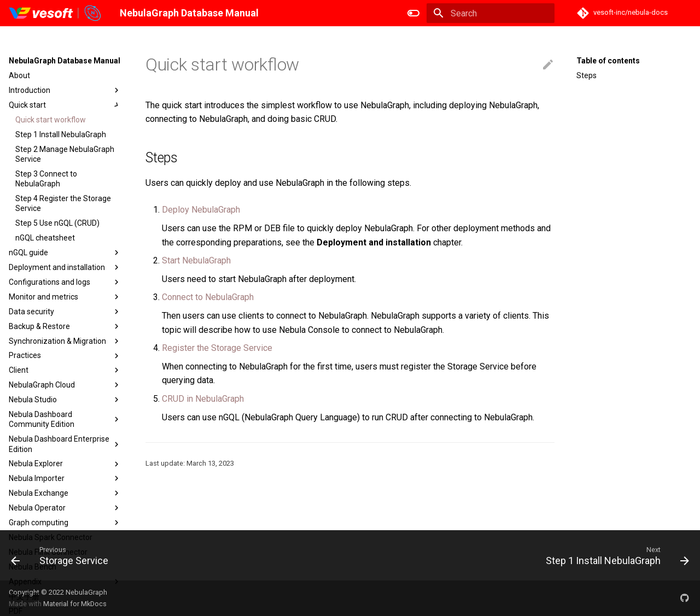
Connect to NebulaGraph (208, 297)
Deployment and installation (65, 267)
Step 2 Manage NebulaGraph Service (65, 154)
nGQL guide (65, 253)
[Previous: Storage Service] (63, 555)
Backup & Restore (65, 326)
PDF (16, 611)
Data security (65, 312)
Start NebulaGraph (196, 260)
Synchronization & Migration (65, 341)
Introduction (65, 90)
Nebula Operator (65, 508)
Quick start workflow (51, 120)
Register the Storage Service (217, 348)
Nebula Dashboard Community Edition (65, 419)
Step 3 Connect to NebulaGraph (46, 179)
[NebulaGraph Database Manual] (56, 13)
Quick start (65, 105)
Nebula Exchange (65, 493)
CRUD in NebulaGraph (203, 399)
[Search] (491, 13)
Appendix (65, 582)
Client (65, 370)
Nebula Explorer (65, 464)
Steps (587, 75)
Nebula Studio (65, 400)
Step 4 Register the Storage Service (63, 203)
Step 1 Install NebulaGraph (61, 134)
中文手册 (24, 596)
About (19, 75)
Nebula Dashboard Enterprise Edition (65, 444)
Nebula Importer (65, 478)
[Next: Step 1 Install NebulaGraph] (614, 555)
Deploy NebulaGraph (201, 210)
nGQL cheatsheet (45, 238)
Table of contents (608, 61)
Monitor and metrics (65, 297)
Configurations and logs (65, 282)
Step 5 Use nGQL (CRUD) (57, 223)
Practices (65, 356)
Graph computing (65, 523)
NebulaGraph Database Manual (65, 61)
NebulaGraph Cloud (65, 385)
